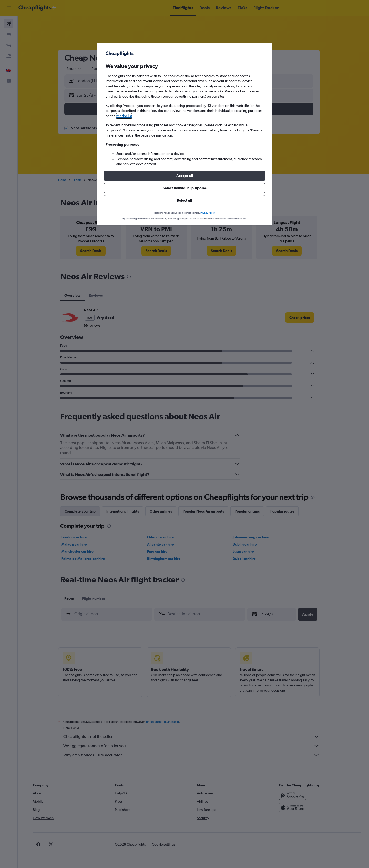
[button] (184, 176)
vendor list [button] (124, 116)
